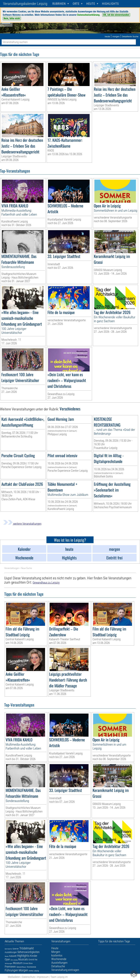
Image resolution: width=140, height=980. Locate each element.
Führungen (11, 970)
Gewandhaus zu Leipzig (46, 583)
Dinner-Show (28, 963)
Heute (7, 956)
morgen (116, 37)
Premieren (10, 967)
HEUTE (91, 4)
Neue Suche (26, 568)
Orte (76, 4)
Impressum (43, 977)
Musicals (23, 959)
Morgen (23, 970)
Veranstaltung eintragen (65, 970)
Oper (7, 959)
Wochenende (31, 967)
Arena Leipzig (34, 971)
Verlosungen (9, 963)
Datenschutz (28, 977)
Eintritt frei (33, 960)
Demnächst (8, 949)
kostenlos (57, 955)
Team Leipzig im (59, 977)
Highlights (110, 4)
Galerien (16, 949)
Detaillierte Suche (130, 37)
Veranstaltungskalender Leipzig (25, 4)
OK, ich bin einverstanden (116, 15)
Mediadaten (14, 977)
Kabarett (13, 956)
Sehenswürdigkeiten (28, 952)
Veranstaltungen (12, 568)
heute (107, 37)
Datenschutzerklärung (88, 15)
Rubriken (59, 4)
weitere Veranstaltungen (22, 524)
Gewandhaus (21, 967)
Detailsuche (58, 966)
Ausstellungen (11, 952)
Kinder (34, 956)
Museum (18, 963)
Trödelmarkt (27, 948)
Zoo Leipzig (14, 960)
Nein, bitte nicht (12, 18)
